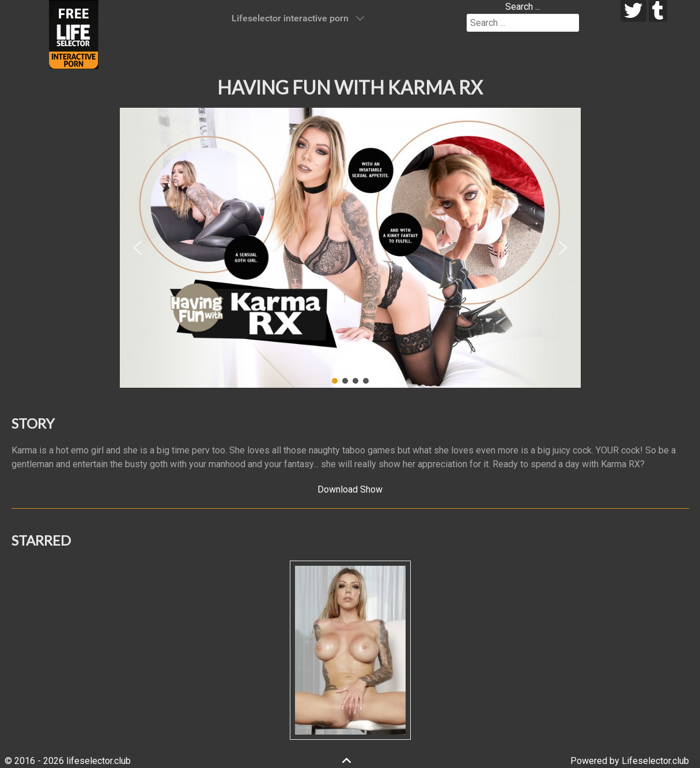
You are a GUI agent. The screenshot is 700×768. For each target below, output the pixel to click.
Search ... (523, 7)
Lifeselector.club (655, 761)
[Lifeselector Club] (74, 34)
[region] (350, 248)
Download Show (350, 489)
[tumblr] (658, 11)
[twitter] (633, 11)
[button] (138, 248)
